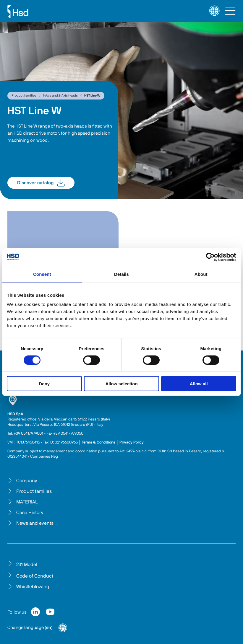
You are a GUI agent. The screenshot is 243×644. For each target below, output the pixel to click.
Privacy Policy (132, 442)
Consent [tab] (42, 274)
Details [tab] (122, 274)
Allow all (199, 384)
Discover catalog (41, 183)
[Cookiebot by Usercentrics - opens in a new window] (210, 257)
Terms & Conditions (99, 442)
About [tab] (201, 274)
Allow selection (121, 384)
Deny (44, 384)
